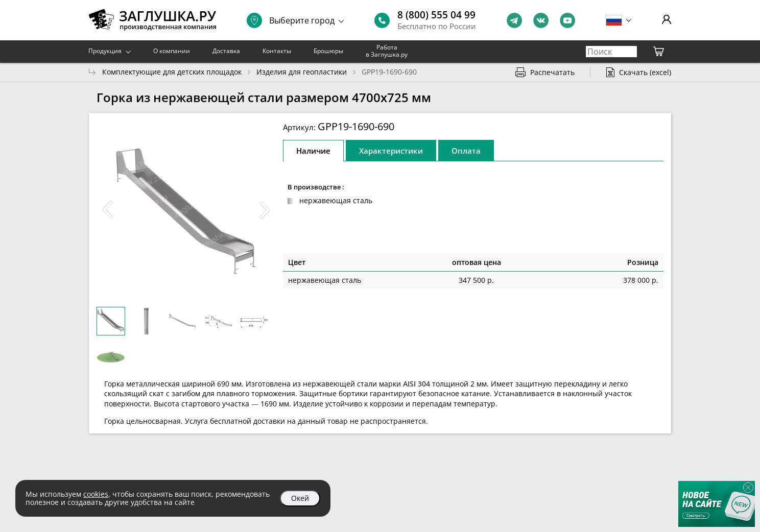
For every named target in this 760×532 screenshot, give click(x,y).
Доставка (226, 51)
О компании (172, 51)
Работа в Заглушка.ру (387, 51)
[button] (265, 210)
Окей (300, 498)
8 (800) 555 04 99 (436, 15)
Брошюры (328, 51)
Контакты (277, 51)
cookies (96, 494)
